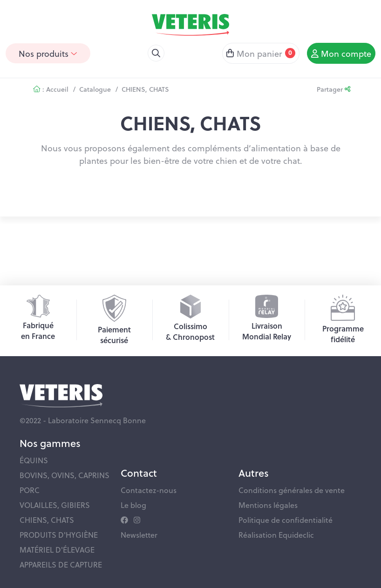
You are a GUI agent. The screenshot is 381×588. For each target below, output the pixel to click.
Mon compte (341, 53)
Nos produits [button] (48, 53)
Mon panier (261, 53)
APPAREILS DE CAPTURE (61, 564)
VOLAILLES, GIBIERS (55, 505)
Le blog (133, 505)
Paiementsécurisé (114, 320)
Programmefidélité (343, 319)
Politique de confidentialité (286, 520)
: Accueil (51, 89)
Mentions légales (268, 505)
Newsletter (139, 535)
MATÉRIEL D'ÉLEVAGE (57, 550)
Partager (333, 89)
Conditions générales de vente (292, 490)
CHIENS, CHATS (145, 89)
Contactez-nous (149, 490)
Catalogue (95, 89)
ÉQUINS (34, 460)
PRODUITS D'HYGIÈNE (59, 535)
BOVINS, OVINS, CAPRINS (65, 475)
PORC (30, 490)
